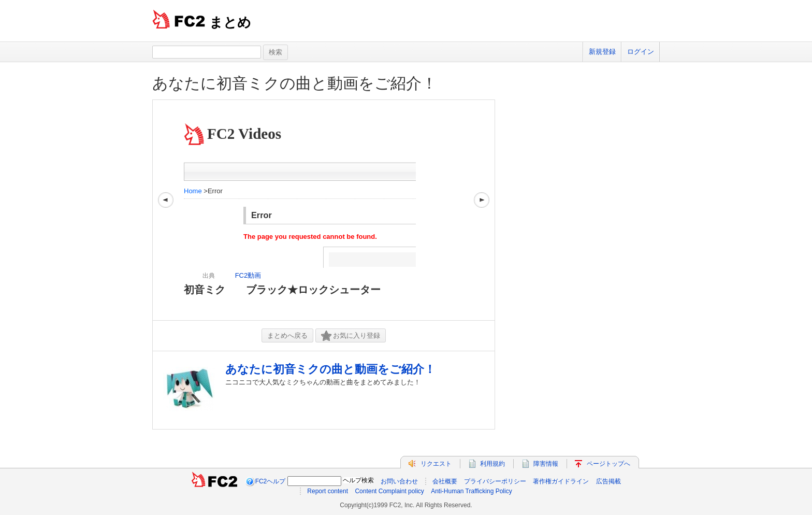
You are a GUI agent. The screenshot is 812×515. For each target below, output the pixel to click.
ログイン (641, 52)
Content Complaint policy (389, 491)
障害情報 (546, 464)
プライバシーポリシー (495, 481)
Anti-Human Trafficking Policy (472, 491)
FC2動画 (248, 275)
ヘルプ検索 (358, 480)
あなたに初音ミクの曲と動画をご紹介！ (295, 83)
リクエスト (436, 464)
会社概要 (445, 481)
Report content (328, 491)
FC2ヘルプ (271, 481)
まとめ (230, 22)
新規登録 (602, 52)
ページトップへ (608, 464)
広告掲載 (608, 481)
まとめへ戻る (287, 335)
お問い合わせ (399, 481)
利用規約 (492, 464)
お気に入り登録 (351, 336)
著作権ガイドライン (561, 481)
